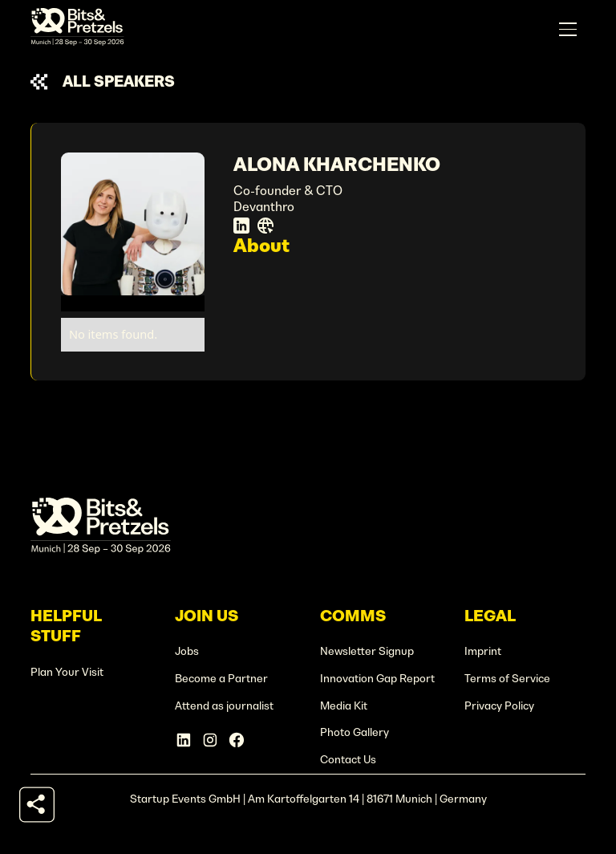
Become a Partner (221, 679)
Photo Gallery (355, 732)
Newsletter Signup (367, 651)
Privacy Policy (499, 706)
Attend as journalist (224, 706)
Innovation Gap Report (377, 679)
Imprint (483, 651)
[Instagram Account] (210, 740)
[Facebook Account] (237, 740)
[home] (77, 29)
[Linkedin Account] (184, 740)
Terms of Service (507, 679)
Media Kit (344, 706)
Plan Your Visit (67, 672)
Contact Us (348, 760)
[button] (568, 30)
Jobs (187, 651)
